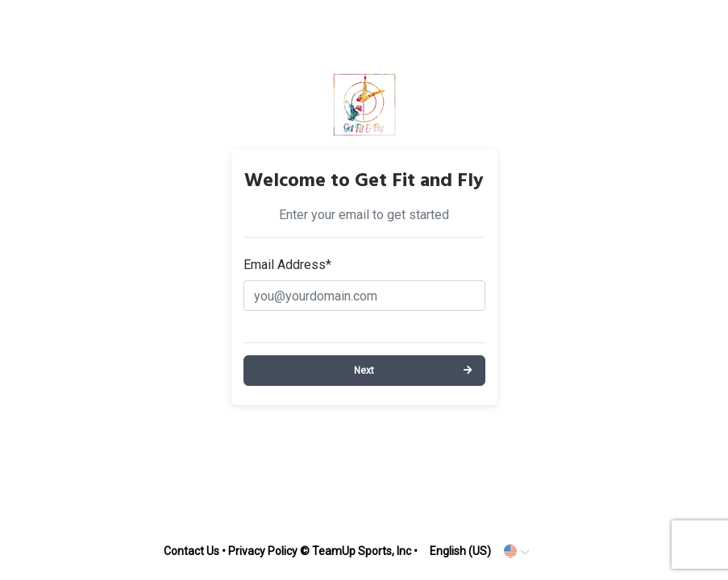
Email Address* (287, 265)
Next (364, 371)
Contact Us (191, 551)
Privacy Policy (263, 551)
